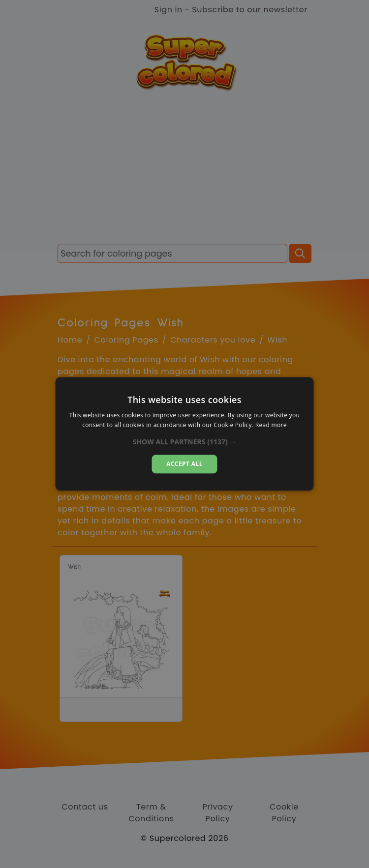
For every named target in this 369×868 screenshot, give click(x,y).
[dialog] (185, 434)
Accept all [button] (184, 464)
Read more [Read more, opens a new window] (271, 425)
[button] (185, 442)
